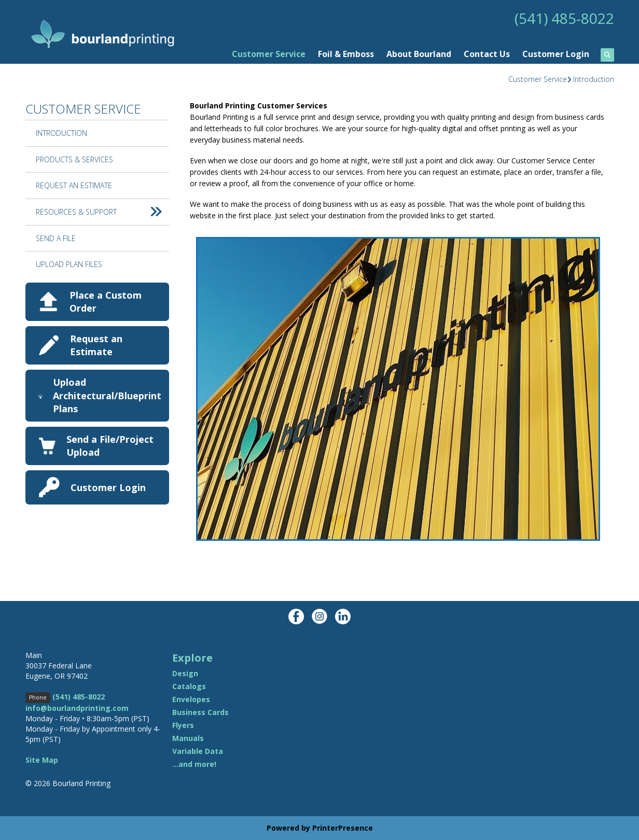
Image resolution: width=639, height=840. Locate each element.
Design (185, 673)
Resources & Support (102, 212)
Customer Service (269, 54)
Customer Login (556, 54)
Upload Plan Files (69, 264)
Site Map (42, 760)
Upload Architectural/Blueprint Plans (107, 395)
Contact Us (487, 54)
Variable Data (198, 751)
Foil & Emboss (346, 54)
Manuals (188, 738)
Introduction (594, 79)
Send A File (56, 238)
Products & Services (74, 159)
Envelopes (191, 699)
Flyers (183, 725)
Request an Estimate (96, 345)
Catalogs (189, 686)
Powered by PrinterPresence (320, 828)
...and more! (194, 764)
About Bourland (419, 54)
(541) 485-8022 (564, 18)
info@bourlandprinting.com (77, 708)
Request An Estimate (74, 185)
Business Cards (200, 712)
